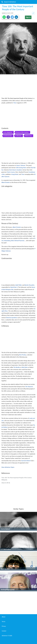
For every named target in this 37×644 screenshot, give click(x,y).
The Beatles (17, 367)
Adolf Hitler (19, 285)
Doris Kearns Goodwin (16, 170)
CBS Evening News (21, 168)
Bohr (13, 241)
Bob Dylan (25, 367)
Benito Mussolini (29, 285)
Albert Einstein (6, 182)
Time (15, 103)
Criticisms (19, 136)
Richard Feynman (19, 241)
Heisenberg (7, 241)
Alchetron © (7, 636)
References (28, 136)
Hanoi (18, 165)
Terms (4, 622)
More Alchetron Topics (8, 467)
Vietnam (23, 165)
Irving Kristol (15, 174)
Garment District (26, 461)
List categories (8, 132)
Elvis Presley (23, 355)
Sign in (28, 17)
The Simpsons (29, 387)
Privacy (4, 626)
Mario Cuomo (11, 172)
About (4, 617)
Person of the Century (22, 132)
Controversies (8, 136)
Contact (4, 631)
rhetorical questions (12, 318)
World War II (14, 287)
